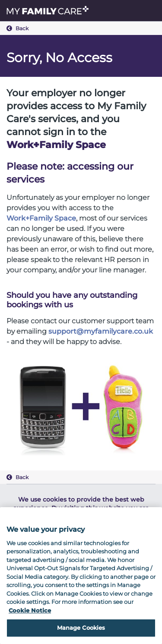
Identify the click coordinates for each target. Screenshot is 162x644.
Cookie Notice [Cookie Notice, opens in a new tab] (30, 610)
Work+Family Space (41, 218)
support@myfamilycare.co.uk (101, 331)
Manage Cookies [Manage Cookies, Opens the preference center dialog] (81, 628)
